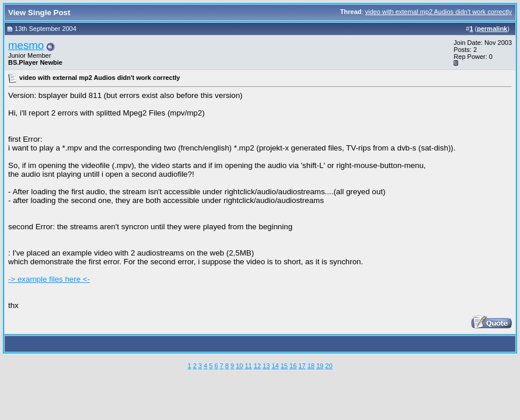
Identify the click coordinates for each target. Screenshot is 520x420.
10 (239, 366)
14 (275, 366)
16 (293, 366)
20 (329, 366)
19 (320, 366)
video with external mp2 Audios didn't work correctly (438, 12)
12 (257, 366)
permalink (492, 29)
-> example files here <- (49, 279)
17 (302, 366)
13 (266, 366)
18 (311, 366)
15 (284, 366)
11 (248, 366)
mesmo (26, 45)
